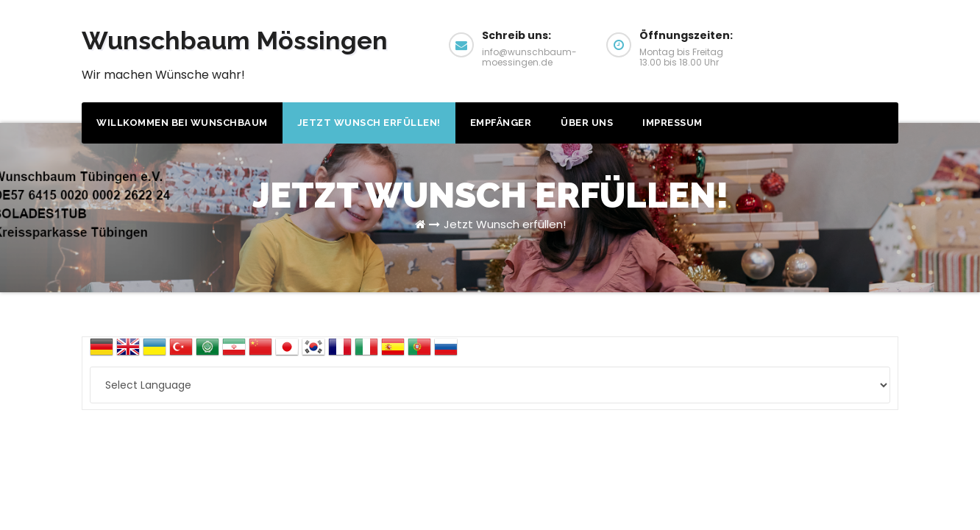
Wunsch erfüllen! (842, 43)
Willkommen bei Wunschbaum (182, 123)
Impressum (672, 123)
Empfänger (501, 123)
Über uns (587, 123)
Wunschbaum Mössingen (235, 40)
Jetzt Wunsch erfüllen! (369, 123)
